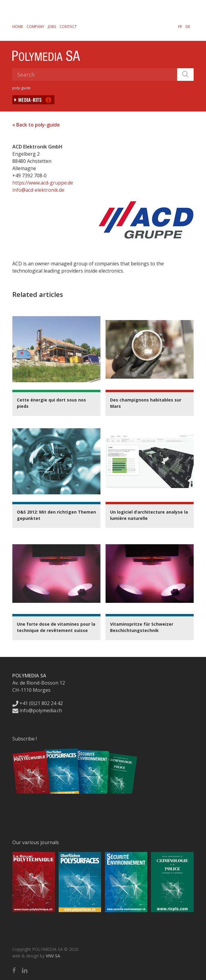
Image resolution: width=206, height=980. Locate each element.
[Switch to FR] (180, 26)
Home (18, 27)
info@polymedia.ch (37, 710)
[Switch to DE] (188, 26)
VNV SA (53, 956)
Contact (68, 27)
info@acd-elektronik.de (38, 190)
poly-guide (22, 88)
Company (35, 27)
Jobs (52, 27)
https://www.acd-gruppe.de (43, 183)
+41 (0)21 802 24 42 (38, 703)
